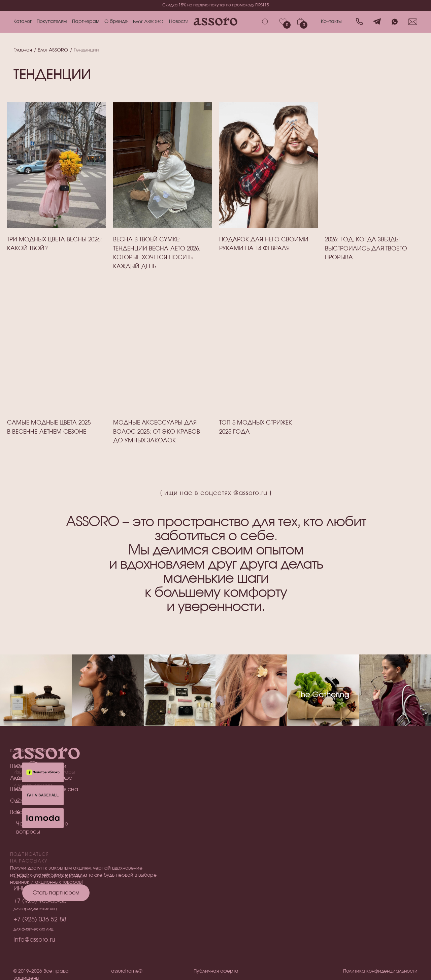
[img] (162, 348)
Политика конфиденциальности (380, 971)
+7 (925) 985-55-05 (40, 901)
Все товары (25, 812)
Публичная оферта (216, 971)
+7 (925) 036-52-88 (40, 920)
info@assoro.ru (34, 940)
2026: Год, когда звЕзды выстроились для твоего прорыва (366, 248)
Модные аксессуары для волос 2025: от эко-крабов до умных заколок (157, 432)
